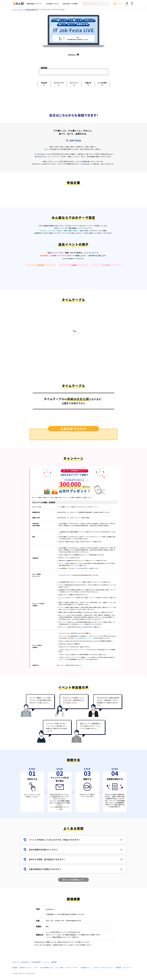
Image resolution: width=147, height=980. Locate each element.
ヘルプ (36, 967)
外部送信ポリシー (86, 967)
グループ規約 (59, 967)
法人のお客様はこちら (47, 967)
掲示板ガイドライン (26, 967)
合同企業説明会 (36, 962)
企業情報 (118, 967)
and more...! (74, 55)
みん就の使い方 (25, 962)
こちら (81, 665)
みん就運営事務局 (86, 627)
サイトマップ (127, 967)
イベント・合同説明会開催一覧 (28, 10)
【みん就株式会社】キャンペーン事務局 (87, 638)
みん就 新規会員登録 (82, 568)
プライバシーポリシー (72, 967)
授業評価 (54, 962)
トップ (14, 10)
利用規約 (15, 967)
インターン (46, 962)
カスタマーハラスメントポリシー (103, 967)
